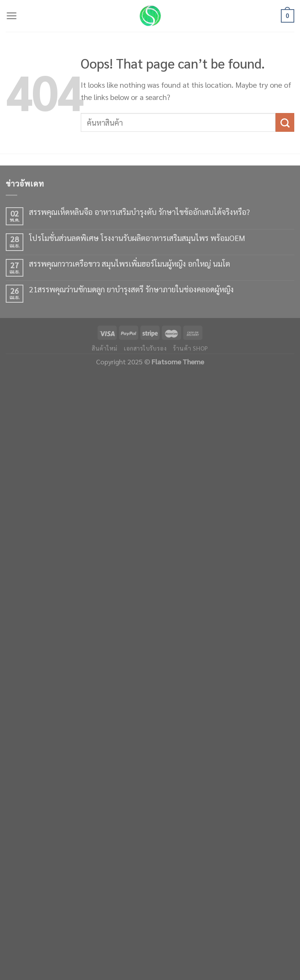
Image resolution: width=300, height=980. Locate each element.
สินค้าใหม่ (105, 348)
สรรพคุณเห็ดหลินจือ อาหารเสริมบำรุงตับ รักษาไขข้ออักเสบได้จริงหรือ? (139, 212)
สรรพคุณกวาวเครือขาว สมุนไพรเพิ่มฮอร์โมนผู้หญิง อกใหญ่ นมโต (130, 264)
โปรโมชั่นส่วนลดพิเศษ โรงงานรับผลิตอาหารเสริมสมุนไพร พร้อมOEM (137, 238)
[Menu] (12, 16)
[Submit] (285, 122)
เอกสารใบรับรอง (145, 348)
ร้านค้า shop (191, 348)
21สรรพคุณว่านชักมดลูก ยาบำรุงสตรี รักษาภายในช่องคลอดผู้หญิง (131, 289)
